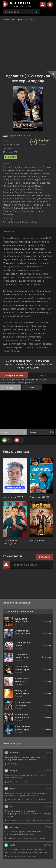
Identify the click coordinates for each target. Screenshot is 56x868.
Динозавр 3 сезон (16, 782)
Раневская (12, 764)
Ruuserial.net (9, 20)
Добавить (45, 557)
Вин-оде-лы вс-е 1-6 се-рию (21, 856)
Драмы (20, 20)
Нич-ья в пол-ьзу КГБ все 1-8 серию (25, 800)
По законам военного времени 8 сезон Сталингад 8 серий (28, 820)
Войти (43, 4)
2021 (5, 135)
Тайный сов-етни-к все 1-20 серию (25, 838)
